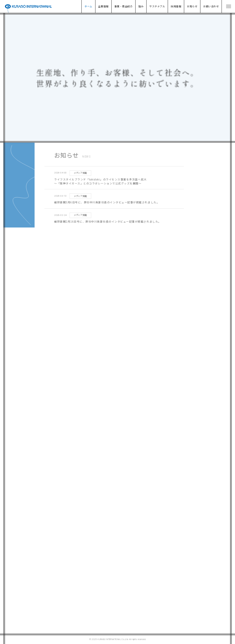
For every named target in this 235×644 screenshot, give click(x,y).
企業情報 (103, 6)
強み (141, 6)
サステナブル (157, 6)
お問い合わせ (211, 6)
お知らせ (192, 6)
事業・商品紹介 (123, 6)
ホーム (88, 6)
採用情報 (176, 6)
